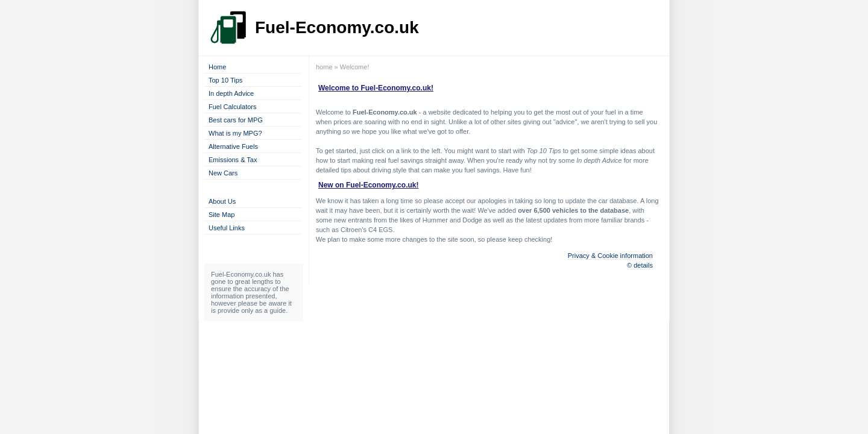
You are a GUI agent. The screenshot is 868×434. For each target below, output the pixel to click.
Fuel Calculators (232, 107)
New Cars (223, 173)
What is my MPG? (235, 133)
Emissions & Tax (233, 160)
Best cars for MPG (236, 120)
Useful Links (227, 228)
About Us (222, 201)
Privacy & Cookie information (610, 256)
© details (640, 265)
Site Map (222, 215)
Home (217, 67)
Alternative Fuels (233, 146)
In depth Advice (231, 93)
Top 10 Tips (225, 80)
